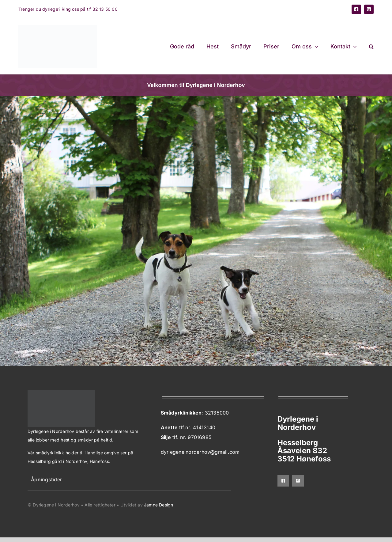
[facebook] (356, 9)
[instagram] (369, 9)
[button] (371, 47)
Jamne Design (159, 505)
